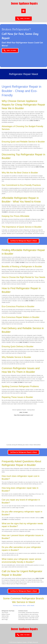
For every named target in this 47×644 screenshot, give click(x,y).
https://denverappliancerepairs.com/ (24, 415)
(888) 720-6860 (34, 120)
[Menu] (23, 11)
